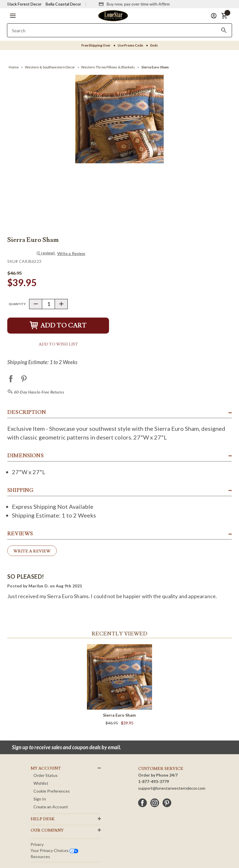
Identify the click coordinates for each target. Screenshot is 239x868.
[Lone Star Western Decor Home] (113, 15)
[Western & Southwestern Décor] (50, 67)
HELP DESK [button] (43, 819)
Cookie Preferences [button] (52, 791)
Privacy (37, 844)
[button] (13, 16)
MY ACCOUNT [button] (46, 768)
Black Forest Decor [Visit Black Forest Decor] (24, 4)
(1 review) (46, 253)
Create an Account (51, 807)
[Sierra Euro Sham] (155, 67)
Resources (40, 857)
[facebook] (142, 803)
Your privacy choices (54, 850)
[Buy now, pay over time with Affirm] (134, 4)
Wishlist (41, 783)
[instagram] (155, 803)
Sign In (40, 799)
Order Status (46, 775)
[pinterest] (167, 803)
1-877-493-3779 (154, 781)
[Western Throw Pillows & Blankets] (108, 67)
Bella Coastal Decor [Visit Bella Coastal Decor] (63, 4)
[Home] (14, 67)
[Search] (224, 30)
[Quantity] (48, 304)
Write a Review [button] (71, 254)
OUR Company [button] (47, 830)
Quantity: (17, 304)
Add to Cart (58, 326)
